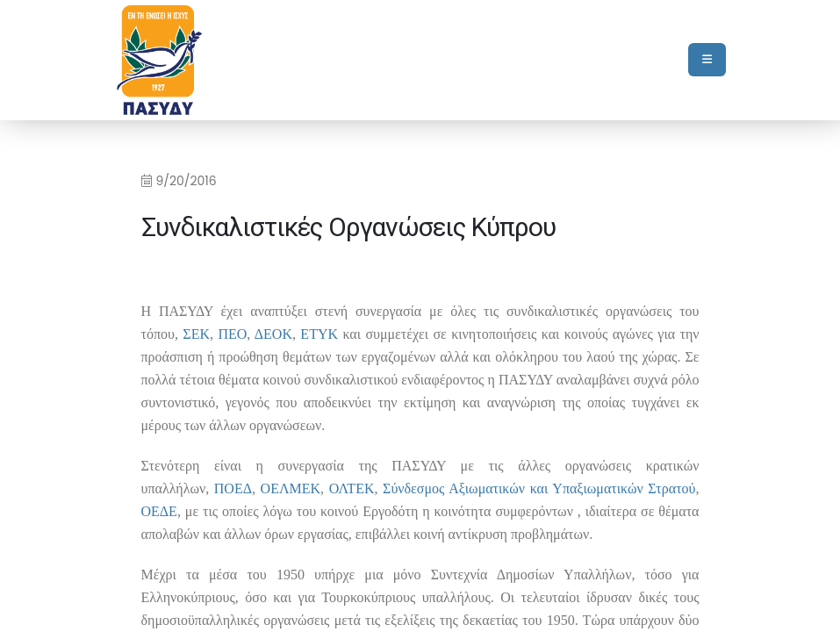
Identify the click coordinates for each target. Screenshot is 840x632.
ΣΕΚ (196, 334)
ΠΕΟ (232, 334)
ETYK (319, 334)
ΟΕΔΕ (159, 511)
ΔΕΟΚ (273, 334)
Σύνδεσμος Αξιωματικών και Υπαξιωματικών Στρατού (539, 488)
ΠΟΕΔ (233, 488)
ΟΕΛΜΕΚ (291, 488)
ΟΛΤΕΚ (352, 488)
